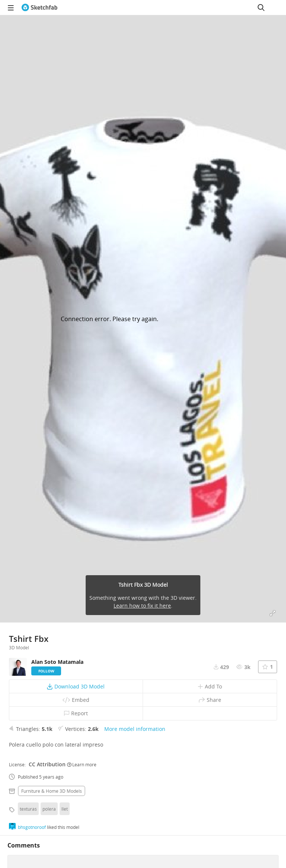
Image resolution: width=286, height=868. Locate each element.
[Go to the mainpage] (39, 7)
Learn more (82, 764)
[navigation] (11, 7)
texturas (28, 809)
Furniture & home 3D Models (52, 791)
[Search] (261, 7)
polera (49, 809)
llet (65, 809)
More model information (135, 729)
